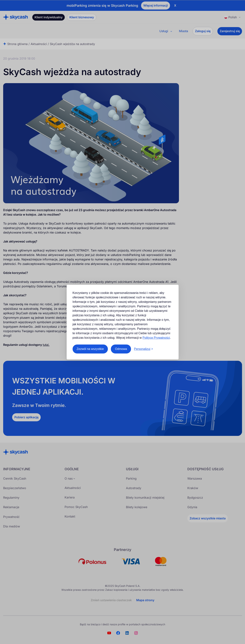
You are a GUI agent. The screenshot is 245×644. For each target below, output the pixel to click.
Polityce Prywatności (156, 338)
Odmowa (121, 349)
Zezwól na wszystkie (90, 349)
